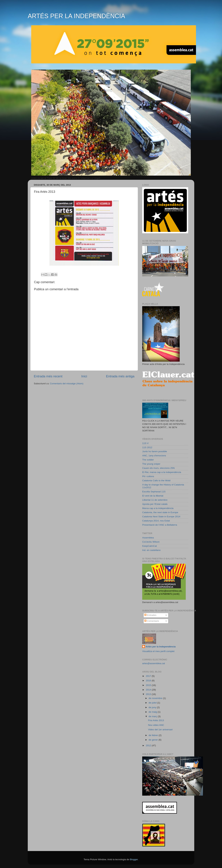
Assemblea (148, 538)
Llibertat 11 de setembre (155, 500)
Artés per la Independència (161, 647)
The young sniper (151, 464)
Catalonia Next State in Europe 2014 (161, 517)
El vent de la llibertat (153, 496)
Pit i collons (148, 476)
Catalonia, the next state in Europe (160, 512)
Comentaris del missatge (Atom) (67, 384)
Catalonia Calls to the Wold (156, 481)
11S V (145, 443)
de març (153, 716)
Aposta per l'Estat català (155, 504)
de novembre (156, 698)
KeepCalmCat (150, 546)
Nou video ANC (156, 725)
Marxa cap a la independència (158, 508)
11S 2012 (147, 447)
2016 (149, 681)
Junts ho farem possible (155, 451)
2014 (149, 690)
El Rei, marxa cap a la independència (162, 472)
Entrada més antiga (120, 376)
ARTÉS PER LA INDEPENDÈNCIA (76, 16)
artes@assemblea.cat (154, 663)
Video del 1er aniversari (160, 730)
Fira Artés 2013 (156, 720)
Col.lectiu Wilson (151, 542)
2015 (149, 685)
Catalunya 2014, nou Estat (156, 521)
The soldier (148, 460)
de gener (154, 740)
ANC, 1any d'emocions (154, 456)
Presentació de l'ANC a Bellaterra (160, 525)
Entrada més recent (48, 376)
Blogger (134, 859)
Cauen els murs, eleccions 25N (158, 468)
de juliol (153, 703)
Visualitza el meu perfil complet (158, 651)
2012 (149, 745)
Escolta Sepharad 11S (154, 492)
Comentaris (152, 621)
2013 (149, 694)
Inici (84, 376)
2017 (149, 676)
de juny (153, 707)
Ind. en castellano (151, 550)
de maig (153, 712)
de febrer (154, 735)
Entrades (150, 615)
